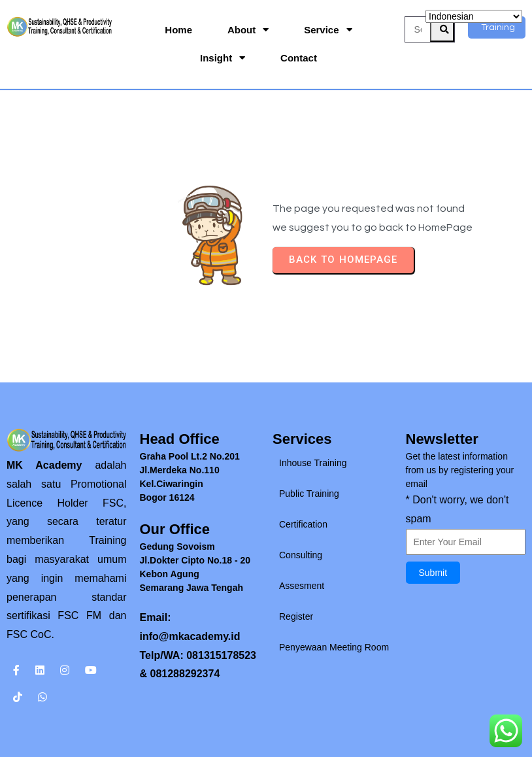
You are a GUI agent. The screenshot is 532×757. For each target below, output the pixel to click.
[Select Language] (474, 16)
